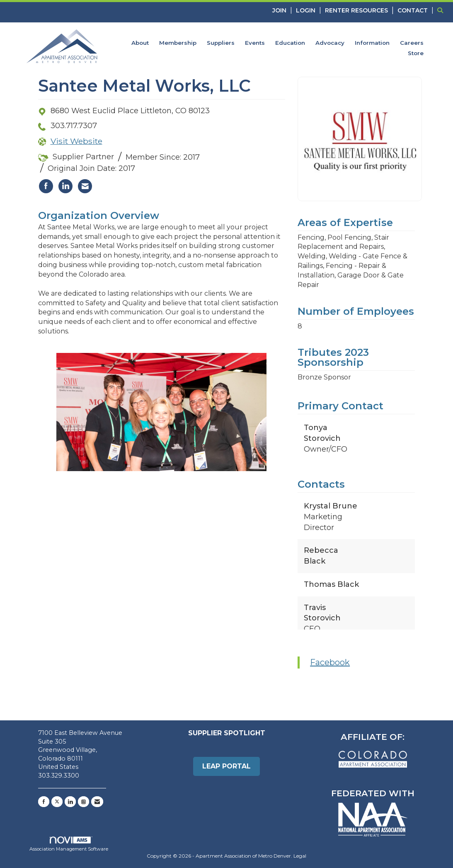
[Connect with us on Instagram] (84, 802)
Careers (412, 43)
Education (290, 43)
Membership (178, 43)
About (140, 43)
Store (416, 53)
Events (255, 43)
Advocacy (330, 43)
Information (372, 43)
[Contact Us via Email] (97, 802)
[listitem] (283, 10)
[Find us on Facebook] (44, 802)
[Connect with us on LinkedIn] (70, 802)
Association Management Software (69, 844)
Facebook (330, 662)
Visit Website (76, 141)
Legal (300, 856)
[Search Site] (442, 10)
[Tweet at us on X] (57, 802)
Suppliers (221, 43)
